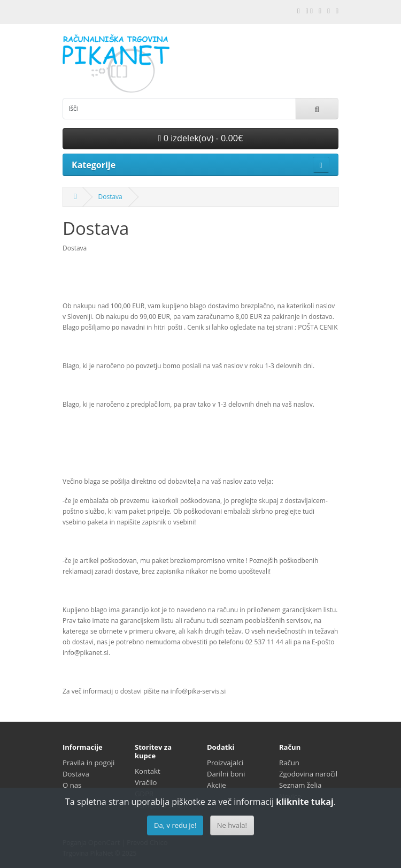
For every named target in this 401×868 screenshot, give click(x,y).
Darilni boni (226, 774)
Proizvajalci (225, 763)
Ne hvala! (232, 825)
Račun (289, 763)
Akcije (217, 785)
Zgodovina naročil (308, 774)
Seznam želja (300, 785)
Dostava (110, 197)
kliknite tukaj (305, 802)
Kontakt (148, 771)
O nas (72, 785)
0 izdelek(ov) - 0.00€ (201, 138)
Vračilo (146, 782)
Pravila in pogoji (88, 763)
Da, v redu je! (175, 825)
